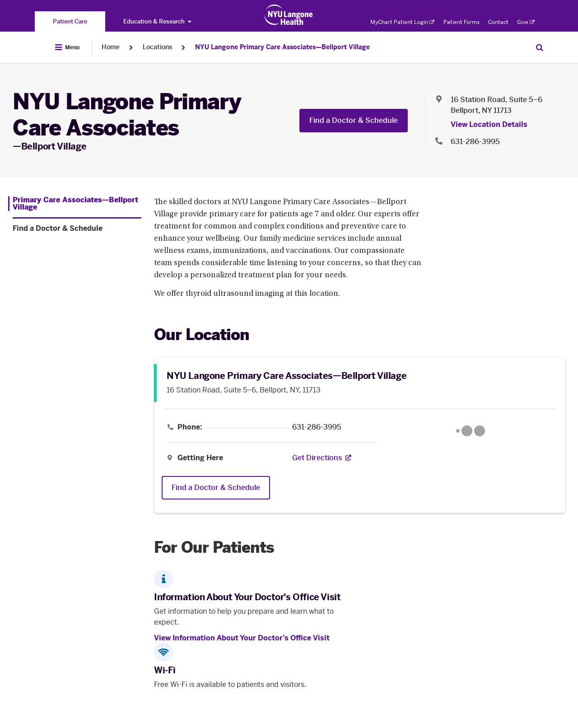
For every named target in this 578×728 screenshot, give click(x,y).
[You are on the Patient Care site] (70, 21)
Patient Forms (461, 22)
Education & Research (157, 21)
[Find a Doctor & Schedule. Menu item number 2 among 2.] (77, 229)
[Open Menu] (67, 47)
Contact (498, 22)
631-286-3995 (317, 427)
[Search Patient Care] (540, 47)
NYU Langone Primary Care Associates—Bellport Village (282, 47)
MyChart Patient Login (402, 22)
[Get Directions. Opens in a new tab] (317, 458)
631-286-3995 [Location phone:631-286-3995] (475, 142)
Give (526, 22)
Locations (157, 47)
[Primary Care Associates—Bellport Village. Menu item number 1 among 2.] (75, 204)
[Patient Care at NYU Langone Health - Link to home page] (289, 15)
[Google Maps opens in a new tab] (471, 431)
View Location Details (489, 124)
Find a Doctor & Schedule (354, 120)
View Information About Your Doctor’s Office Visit (242, 638)
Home (111, 47)
